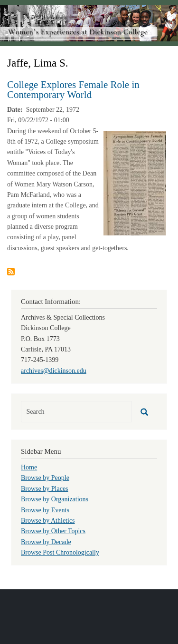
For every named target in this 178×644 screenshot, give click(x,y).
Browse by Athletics (48, 521)
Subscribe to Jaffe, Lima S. (11, 272)
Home (29, 467)
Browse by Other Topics (53, 531)
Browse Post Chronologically (60, 552)
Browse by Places (45, 489)
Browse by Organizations (55, 499)
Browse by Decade (46, 542)
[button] (135, 182)
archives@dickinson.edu (54, 371)
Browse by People (45, 478)
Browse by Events (45, 510)
